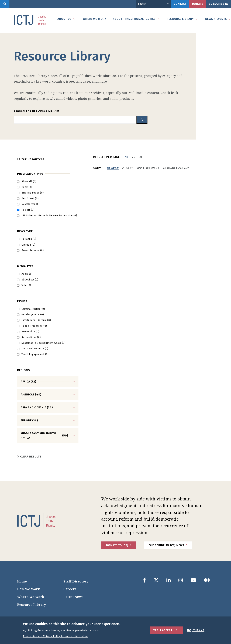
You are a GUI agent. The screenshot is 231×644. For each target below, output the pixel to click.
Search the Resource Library (37, 111)
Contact (180, 4)
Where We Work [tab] (95, 19)
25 (134, 157)
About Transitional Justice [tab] (134, 19)
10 (127, 157)
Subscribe (216, 4)
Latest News (73, 597)
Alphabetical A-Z (176, 168)
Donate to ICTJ (117, 545)
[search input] (75, 120)
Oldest (128, 168)
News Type (25, 231)
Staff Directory (76, 581)
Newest (113, 168)
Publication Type (30, 174)
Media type (25, 266)
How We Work (29, 589)
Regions (24, 370)
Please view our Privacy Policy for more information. (56, 636)
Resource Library (32, 605)
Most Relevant (148, 168)
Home (22, 581)
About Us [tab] (64, 19)
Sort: (97, 168)
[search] (5, 4)
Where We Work (31, 597)
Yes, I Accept (163, 630)
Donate (198, 4)
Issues (22, 301)
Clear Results (29, 457)
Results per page (106, 157)
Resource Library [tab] (180, 19)
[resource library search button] (142, 120)
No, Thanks (196, 630)
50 (140, 157)
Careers (70, 589)
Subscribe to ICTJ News (167, 545)
